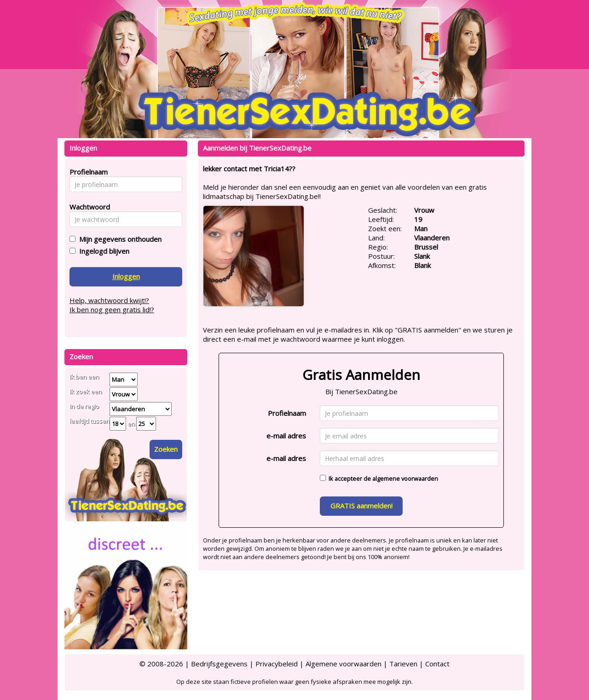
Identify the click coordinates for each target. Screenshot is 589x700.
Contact (437, 664)
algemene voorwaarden (405, 478)
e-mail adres (286, 436)
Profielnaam (287, 413)
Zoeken (166, 449)
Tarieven (403, 664)
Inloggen (126, 276)
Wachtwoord (87, 207)
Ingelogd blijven (102, 251)
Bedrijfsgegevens (219, 664)
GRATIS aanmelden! (361, 506)
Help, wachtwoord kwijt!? (109, 300)
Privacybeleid (277, 664)
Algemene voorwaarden (344, 664)
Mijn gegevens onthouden (118, 239)
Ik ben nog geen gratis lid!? (112, 309)
